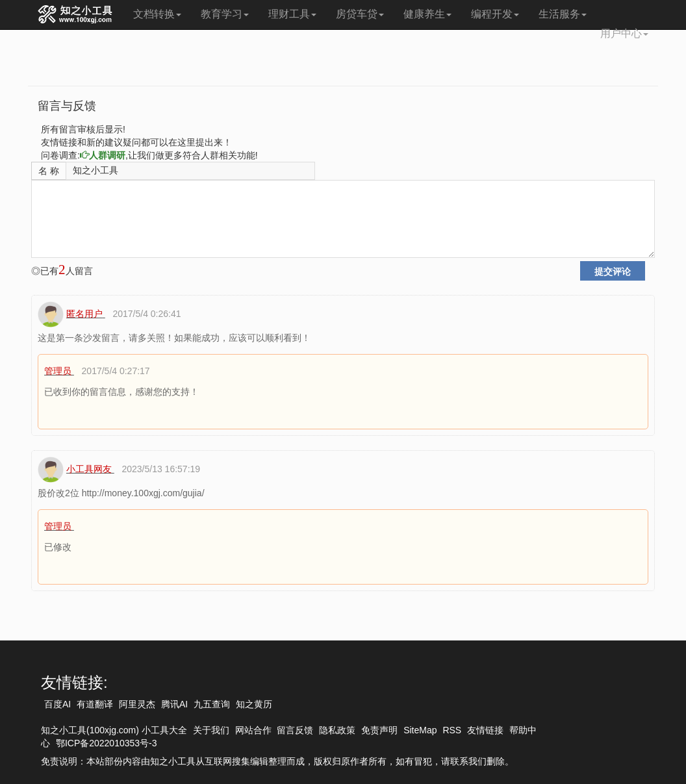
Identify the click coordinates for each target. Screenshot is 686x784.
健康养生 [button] (427, 14)
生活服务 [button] (563, 14)
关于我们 (211, 730)
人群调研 (103, 155)
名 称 (49, 171)
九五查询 (212, 704)
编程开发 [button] (495, 14)
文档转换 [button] (157, 14)
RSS (452, 730)
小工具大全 (164, 730)
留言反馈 (295, 730)
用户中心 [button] (624, 33)
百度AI (57, 704)
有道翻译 (95, 704)
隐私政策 (337, 730)
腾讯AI (174, 704)
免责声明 (379, 730)
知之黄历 (254, 704)
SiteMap (420, 730)
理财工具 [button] (292, 14)
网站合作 (253, 730)
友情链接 (485, 730)
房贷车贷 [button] (360, 14)
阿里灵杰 (137, 704)
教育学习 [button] (225, 14)
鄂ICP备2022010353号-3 (107, 743)
